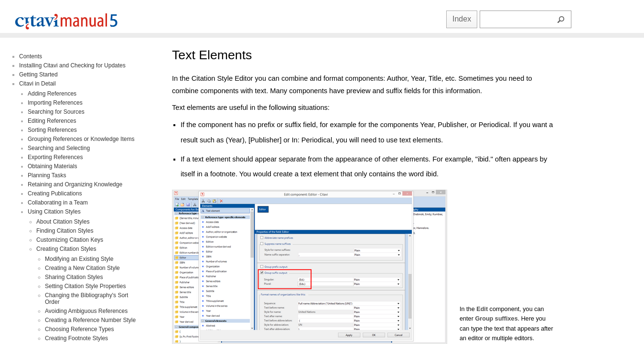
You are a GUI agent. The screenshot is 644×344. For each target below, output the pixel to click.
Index (462, 19)
